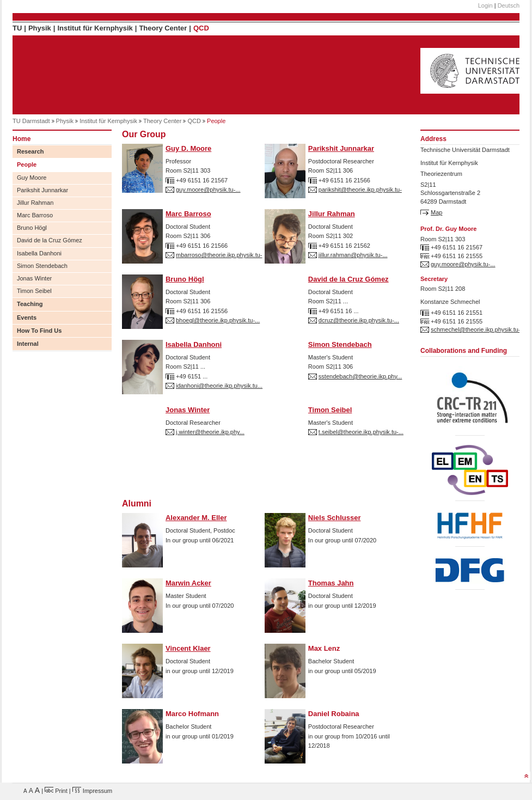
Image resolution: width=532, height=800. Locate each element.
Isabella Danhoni (39, 253)
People (27, 164)
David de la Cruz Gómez (50, 240)
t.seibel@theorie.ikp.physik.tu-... (361, 432)
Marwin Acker (188, 583)
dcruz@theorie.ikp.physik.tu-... (359, 320)
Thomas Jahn (331, 583)
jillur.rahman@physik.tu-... (353, 255)
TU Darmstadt (31, 121)
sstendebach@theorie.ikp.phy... (360, 376)
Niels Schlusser (335, 518)
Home (22, 139)
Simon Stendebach (42, 266)
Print (56, 791)
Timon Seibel (34, 291)
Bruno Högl (32, 228)
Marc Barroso (35, 215)
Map (436, 212)
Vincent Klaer (188, 648)
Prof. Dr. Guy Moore (448, 229)
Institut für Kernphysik (95, 28)
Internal (28, 344)
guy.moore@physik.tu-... (208, 190)
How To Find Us (39, 331)
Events (27, 317)
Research (30, 151)
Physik (40, 28)
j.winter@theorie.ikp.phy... (210, 432)
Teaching (30, 304)
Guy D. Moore (188, 148)
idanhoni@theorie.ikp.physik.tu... (219, 386)
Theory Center (163, 28)
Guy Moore (32, 178)
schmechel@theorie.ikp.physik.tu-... (478, 329)
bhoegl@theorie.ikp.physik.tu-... (218, 320)
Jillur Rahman (35, 203)
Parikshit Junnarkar (42, 190)
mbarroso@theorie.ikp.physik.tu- (219, 255)
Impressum (92, 791)
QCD (201, 28)
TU (17, 28)
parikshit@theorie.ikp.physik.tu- (360, 190)
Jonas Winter (34, 278)
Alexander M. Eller (196, 518)
